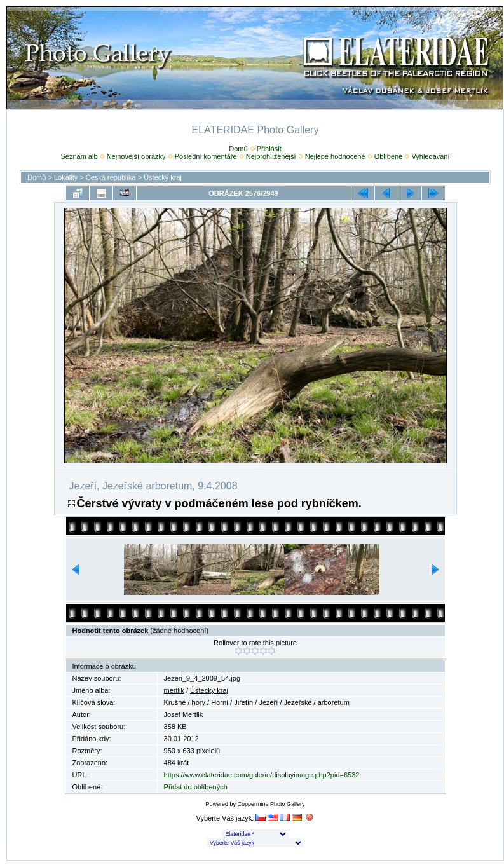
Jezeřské (298, 702)
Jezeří (268, 702)
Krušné (175, 702)
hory (199, 702)
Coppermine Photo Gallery (271, 804)
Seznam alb (79, 156)
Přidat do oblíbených (196, 787)
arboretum (334, 702)
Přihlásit (269, 149)
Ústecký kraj (163, 177)
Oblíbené (389, 156)
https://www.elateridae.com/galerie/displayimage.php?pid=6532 (262, 775)
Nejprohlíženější (271, 156)
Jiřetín (243, 702)
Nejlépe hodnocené (335, 156)
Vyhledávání (430, 156)
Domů (238, 149)
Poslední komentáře (206, 156)
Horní (220, 702)
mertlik (174, 690)
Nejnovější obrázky (136, 156)
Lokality (66, 177)
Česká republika (111, 177)
